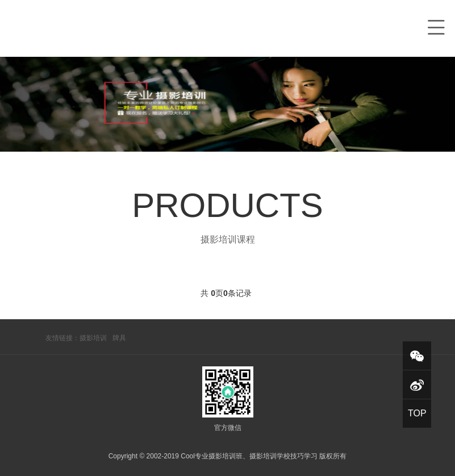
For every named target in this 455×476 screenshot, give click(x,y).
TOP (417, 413)
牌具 (119, 338)
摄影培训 (93, 338)
